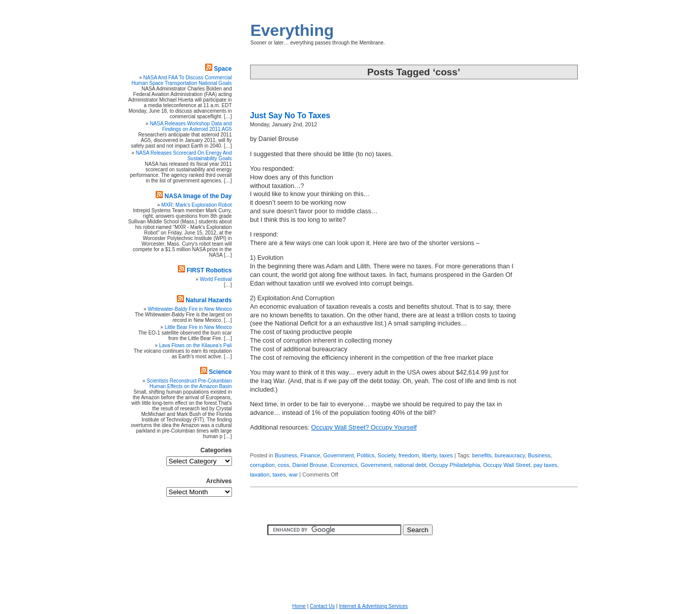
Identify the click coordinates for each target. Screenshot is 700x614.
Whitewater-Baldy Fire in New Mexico (190, 309)
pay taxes (546, 465)
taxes (446, 455)
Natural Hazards (208, 300)
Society (386, 455)
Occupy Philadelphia (454, 465)
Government (338, 455)
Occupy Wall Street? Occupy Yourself (364, 428)
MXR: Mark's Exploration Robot (196, 205)
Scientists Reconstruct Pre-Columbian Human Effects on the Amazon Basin (189, 384)
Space (223, 69)
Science (220, 372)
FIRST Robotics (209, 270)
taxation (260, 475)
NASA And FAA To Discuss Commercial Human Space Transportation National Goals (181, 80)
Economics (344, 465)
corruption (263, 465)
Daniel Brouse (310, 465)
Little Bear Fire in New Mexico (198, 327)
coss (284, 465)
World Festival (216, 279)
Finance (310, 455)
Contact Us (322, 606)
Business (286, 455)
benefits (482, 455)
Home (299, 606)
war (294, 475)
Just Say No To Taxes (290, 115)
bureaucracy (510, 455)
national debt (410, 465)
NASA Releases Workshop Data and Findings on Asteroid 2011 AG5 (191, 126)
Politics (366, 455)
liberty (429, 455)
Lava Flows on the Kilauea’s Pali (196, 345)
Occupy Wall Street (507, 465)
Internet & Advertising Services (374, 606)
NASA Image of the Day (198, 196)
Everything (292, 30)
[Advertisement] (547, 280)
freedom (408, 455)
